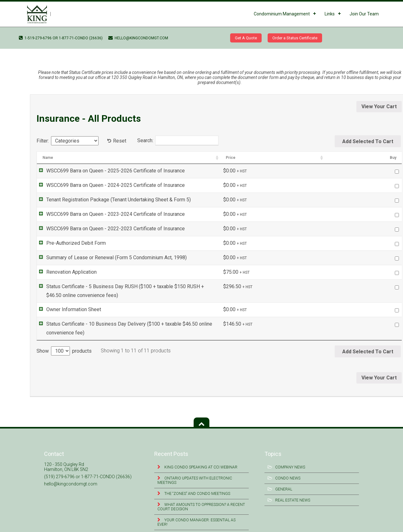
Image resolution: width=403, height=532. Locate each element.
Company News (290, 450)
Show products (64, 334)
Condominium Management (282, 14)
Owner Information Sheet (67, 301)
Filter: (43, 141)
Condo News (288, 461)
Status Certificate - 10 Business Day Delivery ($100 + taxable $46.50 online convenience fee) (143, 315)
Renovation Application (65, 272)
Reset (120, 141)
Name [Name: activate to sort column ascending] (48, 158)
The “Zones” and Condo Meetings (197, 477)
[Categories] (75, 141)
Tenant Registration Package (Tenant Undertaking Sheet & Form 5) (112, 200)
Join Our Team (364, 14)
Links (330, 14)
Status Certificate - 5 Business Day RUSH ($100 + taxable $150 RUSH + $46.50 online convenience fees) (155, 286)
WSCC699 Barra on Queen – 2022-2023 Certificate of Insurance (65, 51)
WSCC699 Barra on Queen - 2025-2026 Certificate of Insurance (109, 171)
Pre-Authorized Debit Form (70, 243)
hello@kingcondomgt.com (138, 38)
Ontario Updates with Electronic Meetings (195, 463)
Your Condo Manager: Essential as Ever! (196, 505)
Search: (178, 141)
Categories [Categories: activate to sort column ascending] (311, 158)
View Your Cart (379, 106)
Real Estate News (293, 483)
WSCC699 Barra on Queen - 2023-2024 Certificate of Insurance (109, 214)
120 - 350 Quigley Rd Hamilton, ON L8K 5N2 (66, 450)
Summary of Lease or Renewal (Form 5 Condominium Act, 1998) (110, 258)
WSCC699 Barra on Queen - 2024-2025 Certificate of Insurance (109, 185)
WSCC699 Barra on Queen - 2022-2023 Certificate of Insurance (109, 229)
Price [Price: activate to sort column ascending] (354, 158)
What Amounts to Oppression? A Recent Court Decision (201, 490)
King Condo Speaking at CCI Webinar (200, 450)
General (284, 472)
